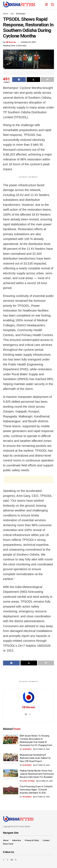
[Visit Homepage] (19, 5)
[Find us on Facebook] (4, 860)
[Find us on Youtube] (12, 860)
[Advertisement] (29, 479)
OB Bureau (11, 42)
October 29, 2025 (28, 42)
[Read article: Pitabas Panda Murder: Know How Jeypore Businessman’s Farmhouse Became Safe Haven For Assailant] (11, 775)
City (12, 14)
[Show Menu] (46, 5)
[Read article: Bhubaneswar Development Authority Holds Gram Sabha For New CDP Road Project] (11, 759)
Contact (46, 840)
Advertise (17, 840)
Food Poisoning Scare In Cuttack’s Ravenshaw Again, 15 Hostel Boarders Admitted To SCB (36, 790)
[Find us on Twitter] (7, 860)
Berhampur (21, 14)
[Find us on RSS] (16, 860)
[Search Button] (52, 5)
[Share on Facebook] (19, 80)
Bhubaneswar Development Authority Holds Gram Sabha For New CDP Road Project (35, 758)
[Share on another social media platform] (47, 80)
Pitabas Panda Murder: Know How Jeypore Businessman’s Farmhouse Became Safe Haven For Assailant (37, 774)
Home (6, 14)
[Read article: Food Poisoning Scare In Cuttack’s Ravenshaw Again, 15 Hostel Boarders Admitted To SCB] (11, 790)
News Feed (8, 844)
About (6, 840)
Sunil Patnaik (28, 781)
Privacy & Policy (32, 840)
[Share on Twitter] (33, 80)
